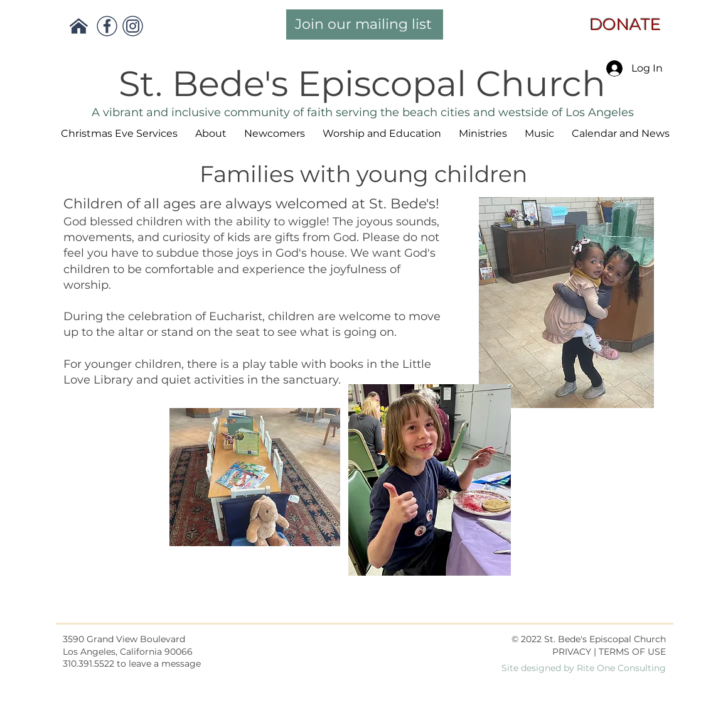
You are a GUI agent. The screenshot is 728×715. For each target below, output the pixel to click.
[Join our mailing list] (365, 24)
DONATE (621, 24)
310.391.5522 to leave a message (132, 664)
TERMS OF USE (632, 652)
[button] (211, 134)
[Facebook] (107, 26)
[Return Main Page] (79, 26)
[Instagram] (133, 26)
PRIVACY (572, 652)
